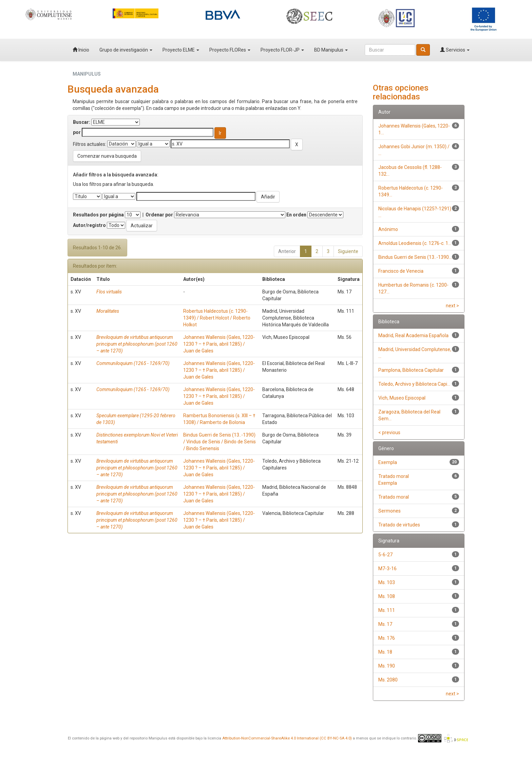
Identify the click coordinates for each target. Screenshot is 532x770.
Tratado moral (394, 497)
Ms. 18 (385, 652)
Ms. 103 (387, 582)
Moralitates (108, 311)
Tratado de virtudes (399, 525)
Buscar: (82, 122)
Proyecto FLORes (230, 50)
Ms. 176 (387, 638)
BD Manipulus (331, 50)
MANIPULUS (87, 74)
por (77, 132)
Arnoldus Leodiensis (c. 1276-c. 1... (415, 243)
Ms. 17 (385, 624)
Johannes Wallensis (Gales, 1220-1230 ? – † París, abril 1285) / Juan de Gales (219, 344)
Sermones (389, 511)
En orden (296, 215)
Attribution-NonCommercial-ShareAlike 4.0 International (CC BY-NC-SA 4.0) (287, 738)
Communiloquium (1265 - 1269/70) (133, 363)
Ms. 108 (387, 596)
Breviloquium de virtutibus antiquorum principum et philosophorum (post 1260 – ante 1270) (137, 344)
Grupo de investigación (126, 50)
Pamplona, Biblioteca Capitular (411, 370)
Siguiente (348, 251)
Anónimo (388, 229)
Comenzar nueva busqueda (107, 156)
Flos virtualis (109, 292)
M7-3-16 (387, 569)
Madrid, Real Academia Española (413, 335)
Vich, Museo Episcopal (402, 398)
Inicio (81, 50)
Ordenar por (159, 215)
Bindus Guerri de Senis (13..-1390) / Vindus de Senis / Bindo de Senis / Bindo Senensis (220, 442)
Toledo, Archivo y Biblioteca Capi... (414, 384)
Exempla (388, 462)
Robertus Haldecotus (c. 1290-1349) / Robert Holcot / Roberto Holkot (217, 318)
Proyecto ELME (181, 50)
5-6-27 (385, 555)
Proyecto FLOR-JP (282, 50)
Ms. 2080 (388, 680)
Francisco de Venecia (401, 271)
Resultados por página (98, 215)
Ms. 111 (387, 610)
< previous (389, 432)
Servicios (455, 50)
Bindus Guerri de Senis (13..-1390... (415, 257)
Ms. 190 (387, 666)
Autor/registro (89, 225)
